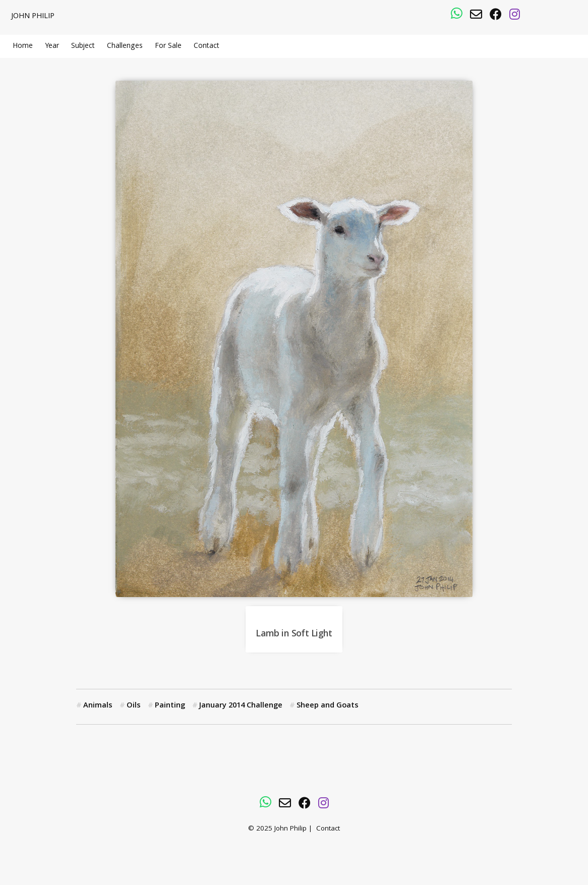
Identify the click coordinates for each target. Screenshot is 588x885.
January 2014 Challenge (241, 706)
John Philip (33, 17)
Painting (170, 706)
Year (52, 46)
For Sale (168, 46)
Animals (98, 706)
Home (23, 46)
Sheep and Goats (328, 706)
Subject (83, 46)
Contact (207, 46)
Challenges (125, 46)
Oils (134, 706)
